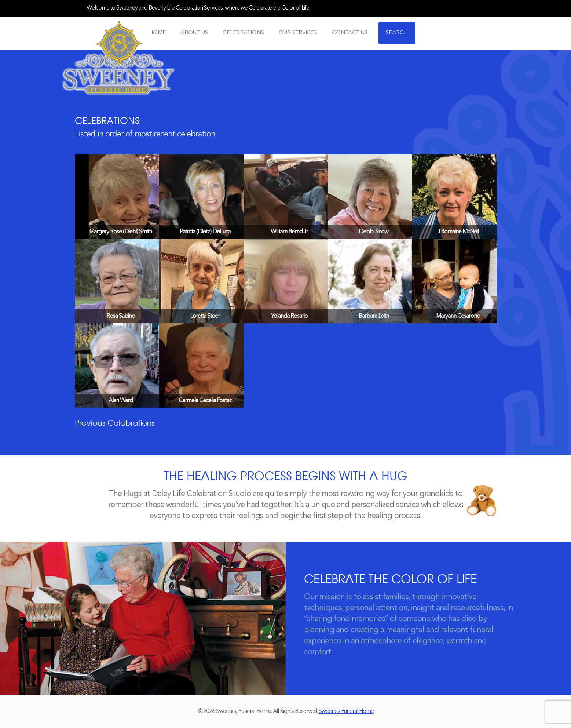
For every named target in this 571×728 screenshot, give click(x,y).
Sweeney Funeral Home (346, 711)
